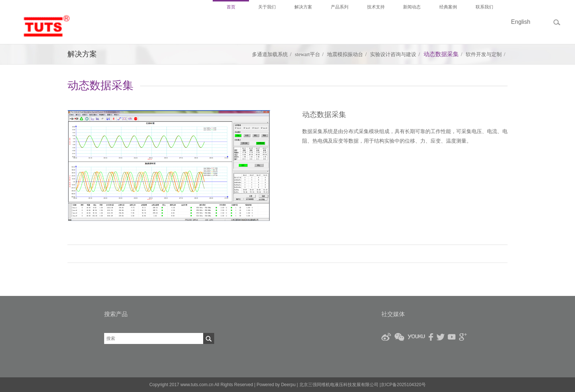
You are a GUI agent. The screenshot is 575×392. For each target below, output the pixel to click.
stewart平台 (307, 54)
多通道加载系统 (270, 54)
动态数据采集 (441, 54)
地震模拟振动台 (345, 54)
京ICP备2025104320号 (403, 385)
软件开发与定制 (484, 54)
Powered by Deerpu (276, 385)
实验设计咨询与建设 (393, 54)
